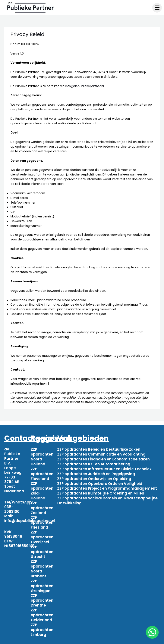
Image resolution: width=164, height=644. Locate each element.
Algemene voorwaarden (97, 639)
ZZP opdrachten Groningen (42, 580)
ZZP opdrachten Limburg (42, 622)
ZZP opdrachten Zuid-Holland (42, 489)
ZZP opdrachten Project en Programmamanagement (107, 486)
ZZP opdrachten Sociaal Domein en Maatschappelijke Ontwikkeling (107, 498)
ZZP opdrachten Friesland (42, 519)
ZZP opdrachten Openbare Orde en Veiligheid (100, 482)
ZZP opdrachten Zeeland (42, 505)
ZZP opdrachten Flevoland (42, 473)
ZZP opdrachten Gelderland (42, 608)
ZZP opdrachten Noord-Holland (42, 456)
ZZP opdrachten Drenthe (42, 594)
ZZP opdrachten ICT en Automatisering (94, 463)
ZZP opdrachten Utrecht (42, 547)
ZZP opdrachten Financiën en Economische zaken (103, 459)
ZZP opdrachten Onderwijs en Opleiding (94, 477)
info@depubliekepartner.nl (85, 86)
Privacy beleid (137, 639)
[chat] (152, 632)
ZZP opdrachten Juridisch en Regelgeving (96, 473)
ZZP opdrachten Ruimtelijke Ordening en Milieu (101, 491)
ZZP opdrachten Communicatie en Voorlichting (101, 454)
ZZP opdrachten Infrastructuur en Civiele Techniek (104, 468)
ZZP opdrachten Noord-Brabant (42, 563)
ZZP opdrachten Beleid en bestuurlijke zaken (99, 449)
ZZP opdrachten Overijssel (42, 533)
